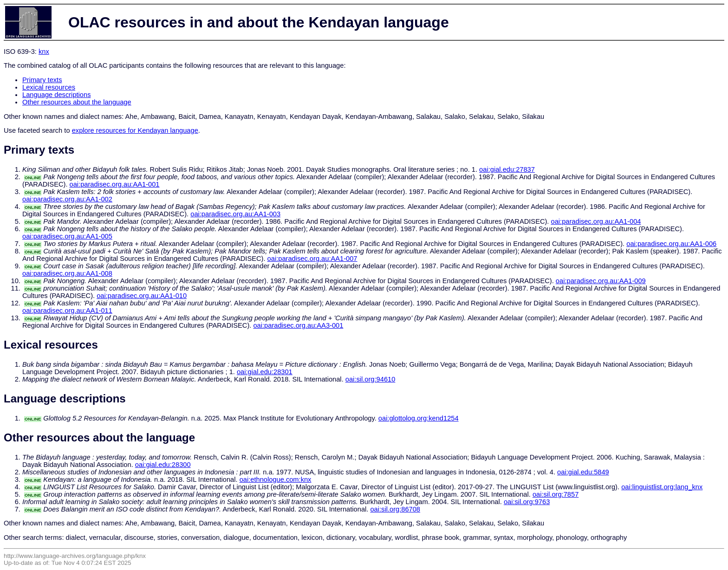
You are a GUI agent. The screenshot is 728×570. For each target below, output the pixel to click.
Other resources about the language (77, 102)
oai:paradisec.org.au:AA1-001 (115, 184)
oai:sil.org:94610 (370, 379)
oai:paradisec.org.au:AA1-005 (67, 236)
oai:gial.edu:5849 (583, 472)
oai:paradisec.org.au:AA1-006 (671, 244)
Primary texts (42, 80)
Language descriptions (57, 95)
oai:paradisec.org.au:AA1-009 (601, 281)
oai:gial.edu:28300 (163, 465)
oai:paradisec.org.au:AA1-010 (142, 296)
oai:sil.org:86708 (395, 509)
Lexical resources (49, 87)
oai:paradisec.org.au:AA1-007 (312, 259)
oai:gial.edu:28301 (265, 372)
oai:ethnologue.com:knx (276, 479)
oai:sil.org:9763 (527, 502)
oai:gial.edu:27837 (507, 169)
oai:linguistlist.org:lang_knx (662, 487)
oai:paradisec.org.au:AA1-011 (67, 311)
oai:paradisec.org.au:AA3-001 (298, 325)
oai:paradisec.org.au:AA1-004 (596, 221)
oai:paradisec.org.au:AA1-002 (67, 199)
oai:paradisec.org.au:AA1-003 (235, 214)
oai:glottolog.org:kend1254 (419, 418)
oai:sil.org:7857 (556, 494)
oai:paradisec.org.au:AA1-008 (67, 273)
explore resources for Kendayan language (135, 130)
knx (44, 52)
